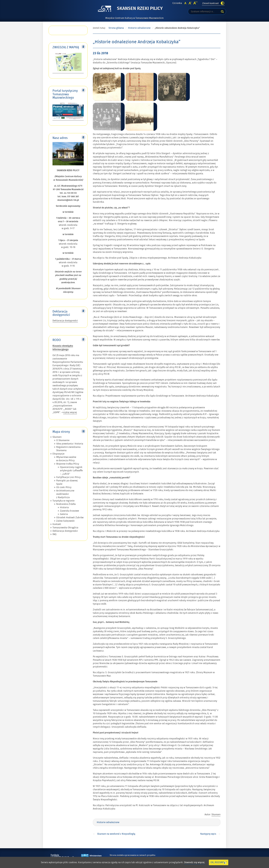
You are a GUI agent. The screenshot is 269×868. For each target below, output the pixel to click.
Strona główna (116, 28)
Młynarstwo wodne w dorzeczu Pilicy (66, 459)
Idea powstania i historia (70, 444)
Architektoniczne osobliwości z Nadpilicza (65, 494)
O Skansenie (63, 440)
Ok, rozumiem (219, 862)
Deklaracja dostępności (65, 321)
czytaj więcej (70, 412)
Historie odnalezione (139, 28)
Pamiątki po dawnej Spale (67, 482)
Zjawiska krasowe (69, 511)
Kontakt (57, 524)
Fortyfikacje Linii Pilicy (68, 477)
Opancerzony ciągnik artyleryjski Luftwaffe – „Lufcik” (71, 471)
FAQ (54, 534)
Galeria (64, 514)
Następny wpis (208, 834)
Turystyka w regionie (64, 501)
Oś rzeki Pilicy (64, 487)
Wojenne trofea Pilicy (68, 464)
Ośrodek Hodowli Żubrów (70, 518)
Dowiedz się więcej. (195, 863)
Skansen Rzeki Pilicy (140, 9)
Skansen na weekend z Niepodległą (116, 834)
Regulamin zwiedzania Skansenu (68, 449)
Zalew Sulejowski (65, 521)
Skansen (57, 437)
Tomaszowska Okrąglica (65, 528)
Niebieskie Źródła (66, 504)
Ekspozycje (58, 454)
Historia (64, 507)
